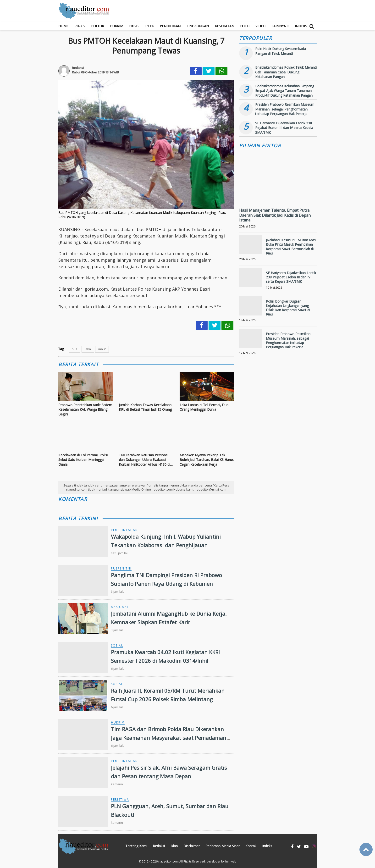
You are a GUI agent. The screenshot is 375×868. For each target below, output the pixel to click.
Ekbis (134, 26)
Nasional (120, 607)
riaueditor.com (168, 861)
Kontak (251, 846)
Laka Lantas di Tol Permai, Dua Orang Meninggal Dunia (204, 407)
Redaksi (159, 846)
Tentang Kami (136, 846)
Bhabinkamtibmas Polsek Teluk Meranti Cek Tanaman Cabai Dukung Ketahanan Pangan (286, 72)
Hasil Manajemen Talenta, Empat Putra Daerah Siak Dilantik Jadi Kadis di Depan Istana (275, 215)
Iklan (174, 846)
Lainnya (279, 26)
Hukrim (117, 26)
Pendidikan (170, 26)
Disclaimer (192, 846)
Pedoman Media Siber (223, 846)
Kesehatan (224, 26)
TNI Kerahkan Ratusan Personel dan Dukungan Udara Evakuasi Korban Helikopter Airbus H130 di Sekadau (144, 460)
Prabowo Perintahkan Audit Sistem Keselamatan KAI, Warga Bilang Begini (85, 409)
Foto (245, 26)
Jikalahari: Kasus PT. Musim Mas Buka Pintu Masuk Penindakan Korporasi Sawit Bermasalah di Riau (291, 247)
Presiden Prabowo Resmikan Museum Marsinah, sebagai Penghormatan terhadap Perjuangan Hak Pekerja (285, 109)
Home (63, 26)
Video (260, 26)
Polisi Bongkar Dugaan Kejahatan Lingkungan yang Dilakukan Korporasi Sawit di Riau (288, 308)
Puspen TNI (121, 568)
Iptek (149, 26)
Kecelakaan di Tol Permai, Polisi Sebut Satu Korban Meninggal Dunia (83, 460)
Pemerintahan (124, 530)
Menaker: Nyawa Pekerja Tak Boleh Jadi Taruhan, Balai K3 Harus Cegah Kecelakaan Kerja (207, 460)
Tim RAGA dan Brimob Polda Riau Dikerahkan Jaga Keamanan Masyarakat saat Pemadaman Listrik (169, 737)
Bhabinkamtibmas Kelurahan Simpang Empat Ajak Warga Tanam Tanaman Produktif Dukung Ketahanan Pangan (285, 91)
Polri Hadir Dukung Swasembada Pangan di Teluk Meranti (281, 51)
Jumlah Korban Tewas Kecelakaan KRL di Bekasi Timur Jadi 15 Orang (145, 407)
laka (88, 349)
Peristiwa (120, 799)
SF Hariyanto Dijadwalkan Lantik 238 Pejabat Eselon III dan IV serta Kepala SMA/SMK (284, 128)
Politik (98, 26)
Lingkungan (198, 26)
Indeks (301, 26)
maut (102, 349)
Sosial (117, 645)
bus (74, 349)
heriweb (231, 861)
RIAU (78, 26)
